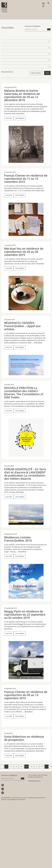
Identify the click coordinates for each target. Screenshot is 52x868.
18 (42, 767)
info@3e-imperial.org (34, 781)
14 (21, 767)
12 (11, 767)
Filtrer (47, 73)
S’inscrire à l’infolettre (33, 26)
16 (32, 767)
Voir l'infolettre (20, 118)
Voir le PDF (9, 118)
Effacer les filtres (36, 73)
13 (16, 767)
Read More (20, 114)
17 (37, 767)
